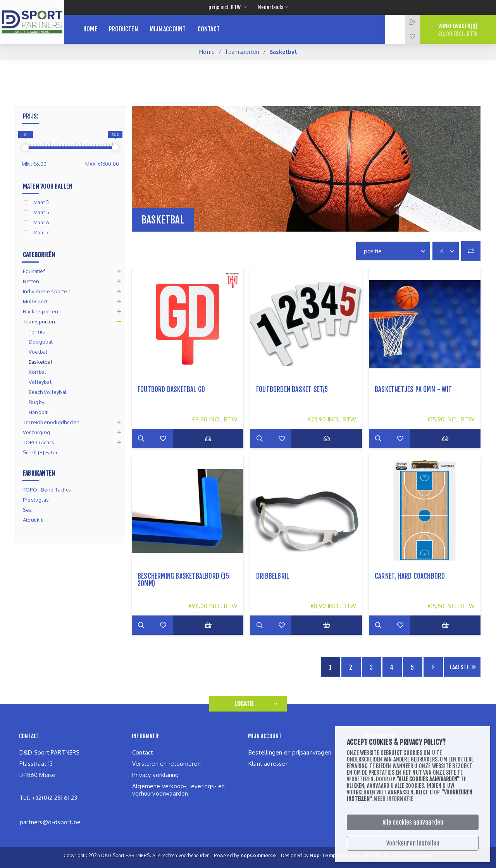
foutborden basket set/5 (292, 389)
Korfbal (37, 372)
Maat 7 (41, 232)
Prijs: (31, 116)
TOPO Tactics (39, 442)
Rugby (36, 402)
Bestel (217, 438)
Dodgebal (41, 342)
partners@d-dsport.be (50, 822)
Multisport (35, 301)
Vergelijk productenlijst (471, 251)
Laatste (459, 667)
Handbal (39, 412)
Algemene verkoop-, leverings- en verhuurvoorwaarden (178, 790)
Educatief (34, 271)
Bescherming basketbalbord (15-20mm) (185, 580)
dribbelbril (273, 576)
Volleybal (40, 382)
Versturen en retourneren (166, 764)
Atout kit (33, 520)
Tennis (37, 332)
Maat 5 (41, 212)
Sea (28, 510)
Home (207, 52)
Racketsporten (41, 311)
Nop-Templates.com (334, 855)
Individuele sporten (47, 291)
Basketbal (40, 362)
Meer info (141, 438)
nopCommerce (258, 855)
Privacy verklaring (156, 775)
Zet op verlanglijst (180, 438)
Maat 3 (41, 202)
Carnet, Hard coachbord (410, 576)
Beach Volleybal (48, 392)
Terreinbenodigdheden (51, 422)
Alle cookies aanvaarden (413, 822)
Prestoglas (36, 500)
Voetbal (38, 352)
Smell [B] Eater (40, 452)
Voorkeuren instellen (413, 843)
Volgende (433, 667)
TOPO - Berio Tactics (47, 490)
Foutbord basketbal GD (171, 389)
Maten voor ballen (48, 186)
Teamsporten (242, 52)
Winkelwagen (458, 30)
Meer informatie (393, 799)
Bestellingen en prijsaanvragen (290, 752)
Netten (31, 281)
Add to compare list (161, 438)
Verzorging (36, 432)
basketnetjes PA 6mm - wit (413, 389)
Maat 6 (41, 222)
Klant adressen (269, 764)
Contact (143, 752)
